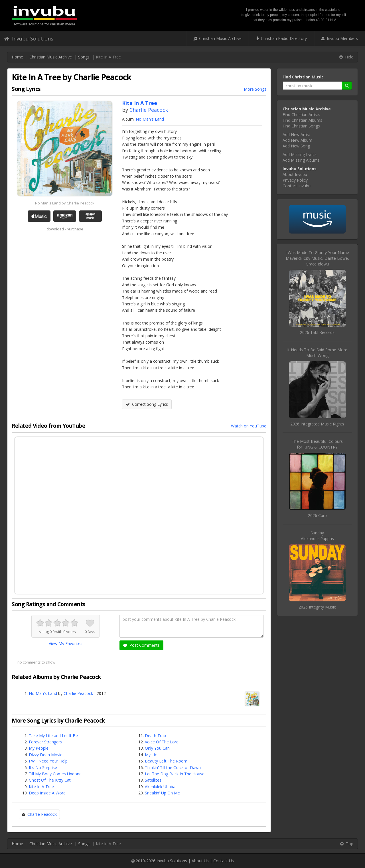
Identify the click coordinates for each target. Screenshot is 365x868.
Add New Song (296, 146)
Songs (84, 57)
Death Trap (155, 736)
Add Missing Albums (301, 160)
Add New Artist (296, 134)
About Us (200, 861)
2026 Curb (317, 515)
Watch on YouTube (249, 426)
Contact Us (224, 861)
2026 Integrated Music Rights (317, 424)
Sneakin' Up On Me (162, 793)
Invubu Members (340, 38)
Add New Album (297, 140)
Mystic (151, 755)
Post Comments (141, 645)
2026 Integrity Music (317, 607)
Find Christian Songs (301, 126)
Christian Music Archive (217, 38)
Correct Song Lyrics (147, 404)
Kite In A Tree (41, 787)
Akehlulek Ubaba (160, 787)
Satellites (153, 780)
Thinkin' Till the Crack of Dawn (173, 767)
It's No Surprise (43, 767)
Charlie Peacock (149, 110)
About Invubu (295, 174)
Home (17, 57)
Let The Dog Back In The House (175, 774)
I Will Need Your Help (48, 761)
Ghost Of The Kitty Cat (50, 780)
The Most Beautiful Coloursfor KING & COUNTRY (317, 444)
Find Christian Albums (302, 120)
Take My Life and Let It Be (53, 736)
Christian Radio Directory (281, 38)
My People (39, 748)
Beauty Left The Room (166, 761)
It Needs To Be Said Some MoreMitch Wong (317, 353)
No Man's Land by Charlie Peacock (65, 203)
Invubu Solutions (29, 38)
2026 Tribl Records (317, 332)
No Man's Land (150, 119)
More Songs (255, 89)
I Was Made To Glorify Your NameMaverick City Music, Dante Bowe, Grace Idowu (317, 258)
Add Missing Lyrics (300, 154)
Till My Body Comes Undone (55, 774)
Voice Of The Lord (162, 742)
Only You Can (157, 748)
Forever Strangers (45, 742)
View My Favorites (66, 643)
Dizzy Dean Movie (46, 755)
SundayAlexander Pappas (317, 536)
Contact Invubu (297, 186)
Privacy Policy (295, 180)
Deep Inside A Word (47, 793)
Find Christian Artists (301, 114)
